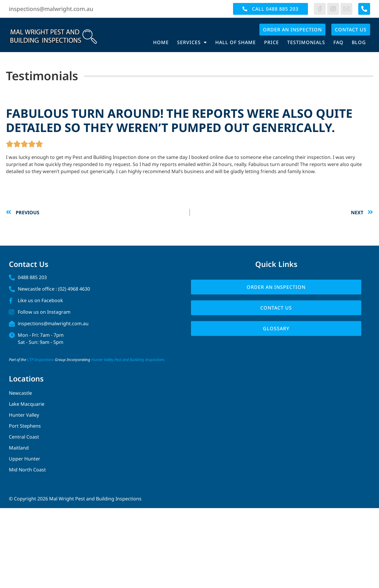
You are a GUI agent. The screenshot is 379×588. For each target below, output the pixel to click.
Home (161, 42)
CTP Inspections (40, 360)
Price (272, 42)
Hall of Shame (236, 42)
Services (192, 42)
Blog (359, 42)
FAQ (338, 42)
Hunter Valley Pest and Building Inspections (128, 360)
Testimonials (306, 42)
